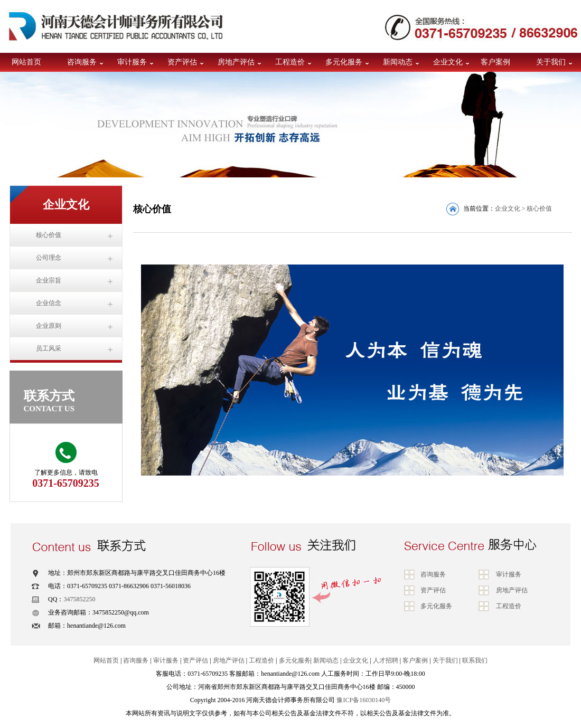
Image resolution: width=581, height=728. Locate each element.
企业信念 (49, 303)
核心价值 (49, 235)
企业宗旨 (49, 280)
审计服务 (132, 62)
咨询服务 (82, 62)
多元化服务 (344, 62)
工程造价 (290, 62)
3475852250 (79, 599)
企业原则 (49, 326)
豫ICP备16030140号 (364, 700)
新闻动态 (398, 62)
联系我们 (475, 660)
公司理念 (49, 258)
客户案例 (495, 62)
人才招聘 (386, 660)
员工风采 (49, 348)
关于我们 (551, 62)
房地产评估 (236, 62)
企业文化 (448, 62)
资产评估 (182, 62)
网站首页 (26, 62)
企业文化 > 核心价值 (524, 209)
